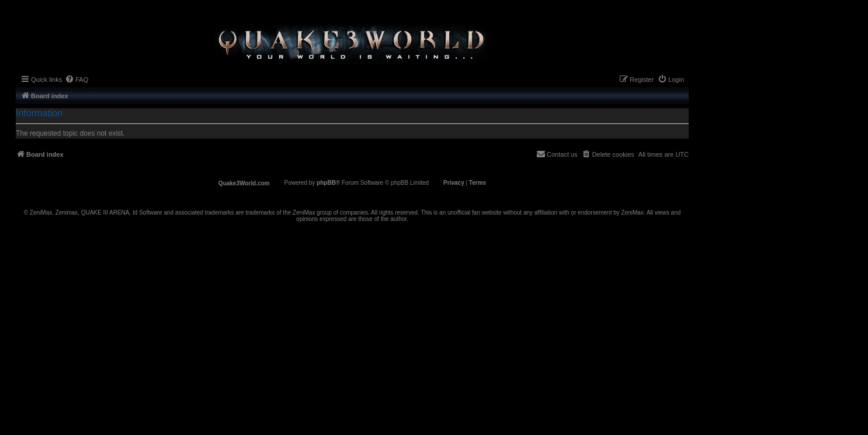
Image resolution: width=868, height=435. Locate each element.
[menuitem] (77, 80)
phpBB (326, 183)
